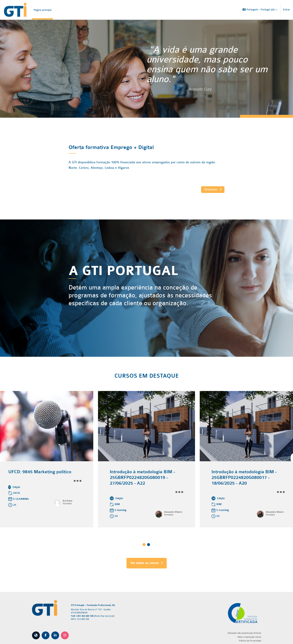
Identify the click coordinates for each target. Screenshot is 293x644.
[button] (260, 10)
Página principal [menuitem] (43, 10)
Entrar (287, 10)
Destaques (208, 189)
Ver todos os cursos (147, 559)
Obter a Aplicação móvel (242, 633)
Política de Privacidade (243, 636)
